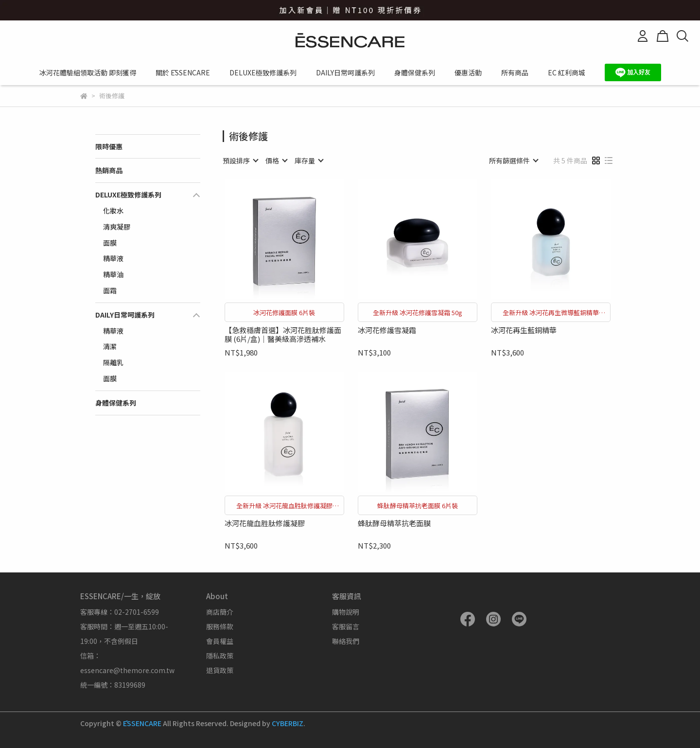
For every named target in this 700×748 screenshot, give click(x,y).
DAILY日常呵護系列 (345, 72)
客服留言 (346, 626)
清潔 (110, 346)
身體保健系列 (415, 72)
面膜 (110, 243)
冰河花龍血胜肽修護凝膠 (265, 524)
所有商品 (515, 72)
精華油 (113, 274)
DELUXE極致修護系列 (263, 72)
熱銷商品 (109, 170)
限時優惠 (109, 146)
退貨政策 (220, 670)
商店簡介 (220, 612)
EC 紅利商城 (567, 72)
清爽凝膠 (117, 227)
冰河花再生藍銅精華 (524, 330)
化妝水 (113, 211)
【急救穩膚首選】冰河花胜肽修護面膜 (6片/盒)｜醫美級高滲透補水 (283, 335)
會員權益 (220, 641)
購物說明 (346, 612)
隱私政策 (220, 656)
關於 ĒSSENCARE (183, 72)
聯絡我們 (346, 641)
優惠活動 (468, 72)
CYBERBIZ (288, 723)
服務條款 (220, 626)
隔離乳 (113, 362)
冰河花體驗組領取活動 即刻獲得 (88, 72)
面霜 (110, 290)
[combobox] (240, 160)
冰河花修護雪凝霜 (387, 330)
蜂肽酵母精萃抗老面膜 (394, 524)
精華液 (113, 258)
